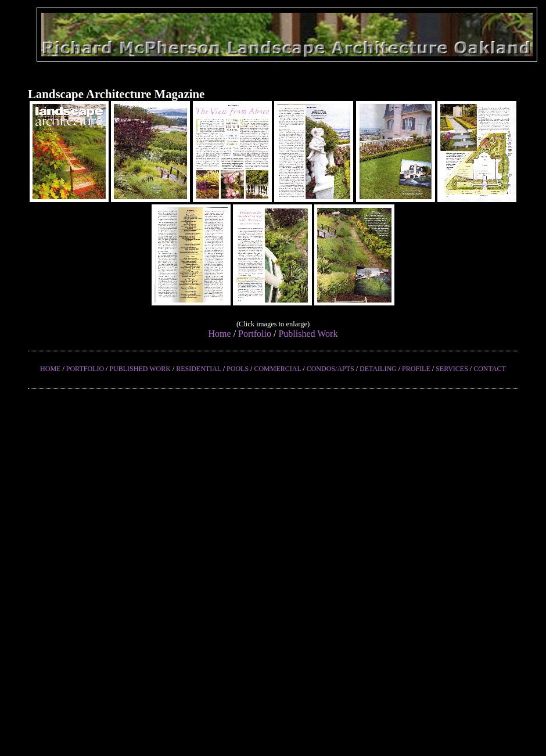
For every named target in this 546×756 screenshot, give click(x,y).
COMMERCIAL (277, 369)
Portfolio (255, 334)
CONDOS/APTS (331, 369)
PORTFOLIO (85, 369)
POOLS (238, 369)
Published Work (308, 334)
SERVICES (452, 369)
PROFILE (416, 369)
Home (220, 334)
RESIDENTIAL (199, 369)
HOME (50, 369)
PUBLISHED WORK (140, 369)
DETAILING (378, 369)
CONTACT (490, 369)
